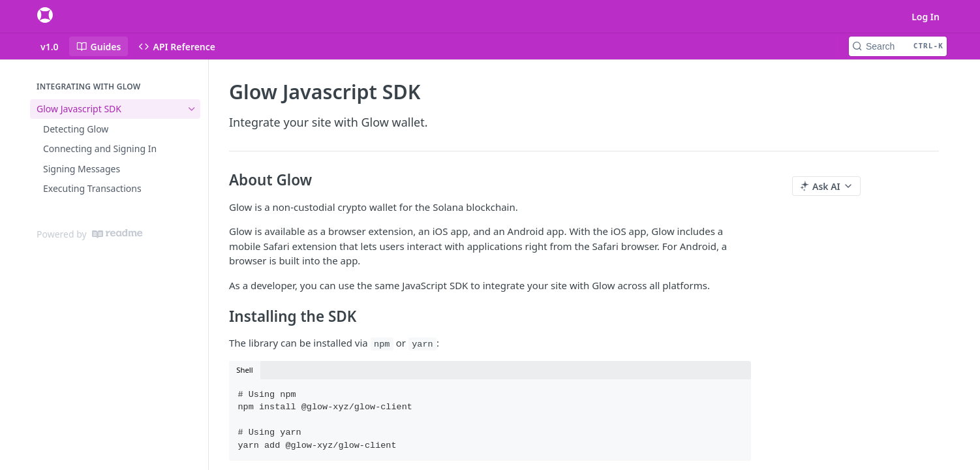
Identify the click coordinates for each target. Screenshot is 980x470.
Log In (926, 17)
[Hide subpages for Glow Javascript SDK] (192, 109)
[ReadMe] (117, 234)
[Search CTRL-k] (898, 46)
